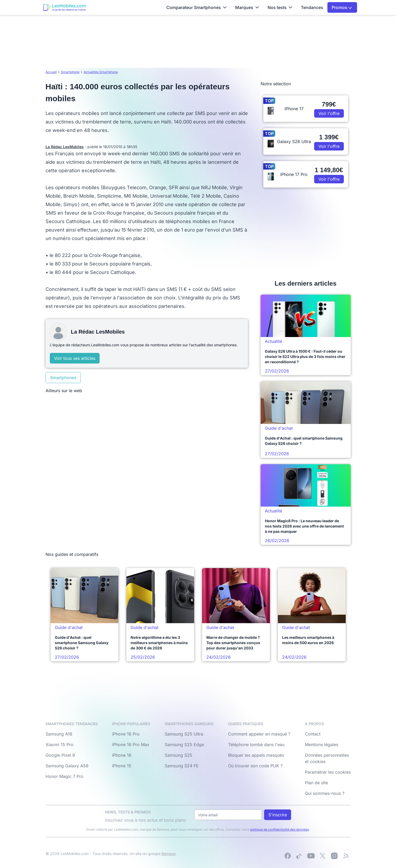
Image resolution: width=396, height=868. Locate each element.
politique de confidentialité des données (279, 829)
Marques (247, 7)
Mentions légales (322, 745)
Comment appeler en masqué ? (259, 734)
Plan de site (316, 783)
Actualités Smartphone (101, 72)
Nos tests (280, 7)
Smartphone (70, 72)
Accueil (51, 72)
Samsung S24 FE (182, 766)
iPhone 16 (122, 755)
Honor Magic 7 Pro (64, 776)
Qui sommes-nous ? (325, 793)
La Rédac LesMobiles (65, 147)
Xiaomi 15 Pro (59, 745)
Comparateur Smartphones (197, 7)
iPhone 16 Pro (126, 734)
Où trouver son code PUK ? (255, 766)
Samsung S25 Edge (184, 745)
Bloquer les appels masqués (256, 755)
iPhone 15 (122, 766)
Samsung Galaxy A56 (67, 766)
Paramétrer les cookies (328, 772)
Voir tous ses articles (75, 358)
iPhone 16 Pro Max (131, 745)
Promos (342, 7)
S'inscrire (278, 815)
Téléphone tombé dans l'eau (256, 745)
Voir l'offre (329, 113)
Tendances (312, 7)
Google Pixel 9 (60, 755)
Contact (313, 734)
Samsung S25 (179, 755)
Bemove (169, 854)
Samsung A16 (59, 734)
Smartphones (63, 378)
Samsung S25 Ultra (184, 734)
